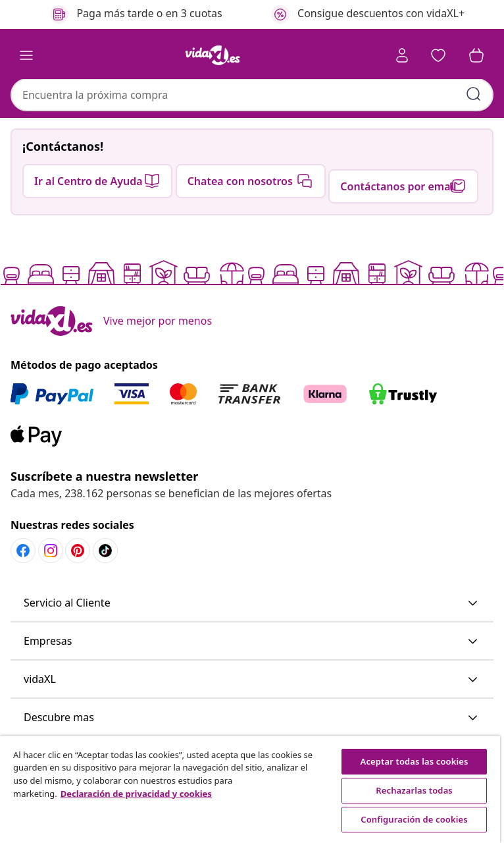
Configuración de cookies (414, 819)
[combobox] (252, 95)
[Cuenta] (401, 55)
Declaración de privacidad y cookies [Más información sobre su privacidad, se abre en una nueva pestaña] (136, 794)
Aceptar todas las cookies (415, 761)
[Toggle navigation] (26, 55)
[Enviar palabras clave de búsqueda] (474, 95)
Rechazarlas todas (414, 790)
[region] (250, 789)
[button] (438, 55)
